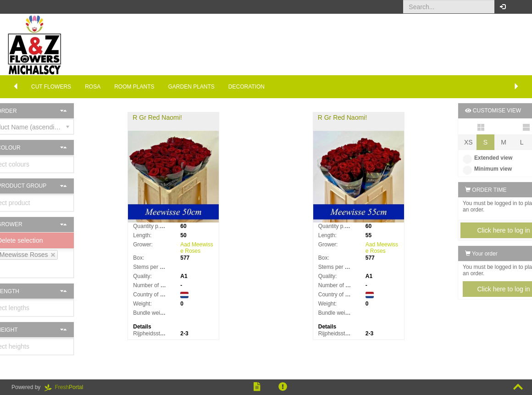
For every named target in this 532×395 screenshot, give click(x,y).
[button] (518, 7)
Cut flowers (51, 87)
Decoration (247, 87)
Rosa (93, 87)
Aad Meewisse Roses (208, 248)
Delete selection (38, 240)
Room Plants (134, 87)
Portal (67, 387)
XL (518, 142)
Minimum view (465, 169)
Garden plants (191, 87)
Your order (459, 254)
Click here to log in (481, 230)
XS (446, 142)
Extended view (465, 158)
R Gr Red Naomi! (169, 117)
